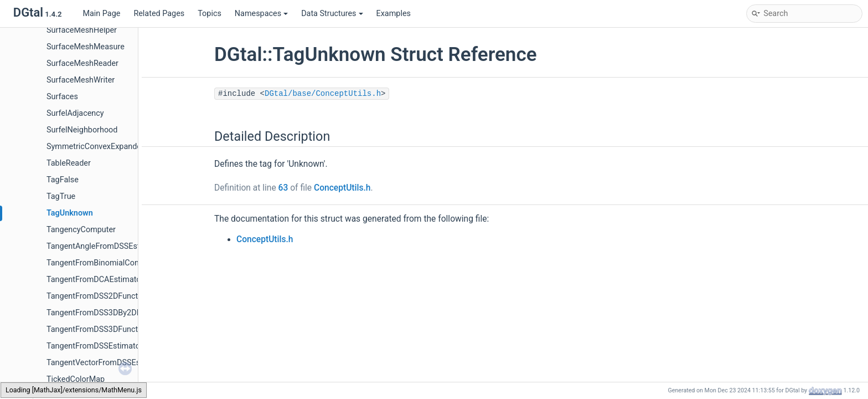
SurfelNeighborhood (82, 130)
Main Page (101, 14)
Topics (210, 14)
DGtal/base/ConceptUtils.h (323, 94)
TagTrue (61, 196)
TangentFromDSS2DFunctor (96, 296)
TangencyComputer (81, 230)
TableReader (69, 163)
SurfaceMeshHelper (82, 30)
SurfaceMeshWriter (81, 80)
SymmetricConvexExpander (95, 147)
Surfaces (62, 97)
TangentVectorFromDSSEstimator (106, 363)
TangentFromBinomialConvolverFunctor (117, 263)
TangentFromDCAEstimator (95, 280)
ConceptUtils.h (342, 188)
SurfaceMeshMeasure (86, 47)
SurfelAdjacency (75, 113)
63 (283, 188)
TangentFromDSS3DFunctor (96, 329)
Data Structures (332, 14)
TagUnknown (70, 213)
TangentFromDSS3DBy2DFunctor (105, 313)
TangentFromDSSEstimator (95, 346)
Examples (394, 14)
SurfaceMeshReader (82, 63)
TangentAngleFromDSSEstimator (105, 246)
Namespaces (261, 14)
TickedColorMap (76, 379)
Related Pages (159, 14)
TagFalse (63, 180)
